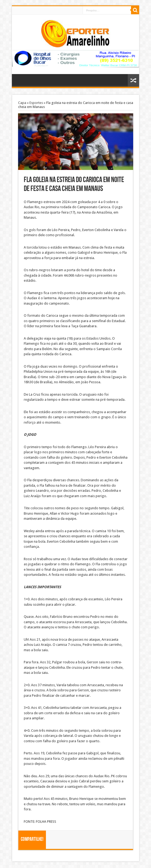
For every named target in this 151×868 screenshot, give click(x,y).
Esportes (36, 103)
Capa (22, 103)
